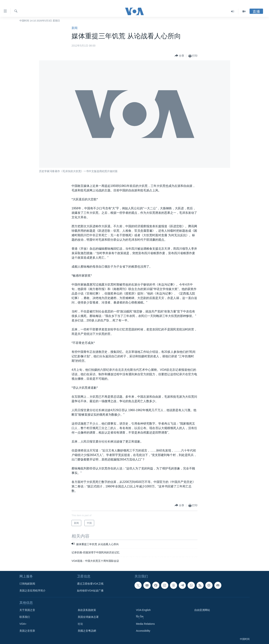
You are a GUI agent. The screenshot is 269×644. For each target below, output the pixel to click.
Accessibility (143, 631)
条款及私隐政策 (87, 610)
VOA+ (23, 624)
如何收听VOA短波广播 (90, 591)
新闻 (75, 28)
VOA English (143, 610)
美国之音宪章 (27, 631)
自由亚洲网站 (202, 610)
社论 (80, 624)
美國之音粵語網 (87, 631)
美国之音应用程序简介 (33, 591)
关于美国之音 (27, 610)
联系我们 (25, 617)
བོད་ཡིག (140, 617)
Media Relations (145, 624)
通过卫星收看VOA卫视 (90, 584)
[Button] (179, 56)
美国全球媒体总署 (88, 617)
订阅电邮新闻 (27, 584)
